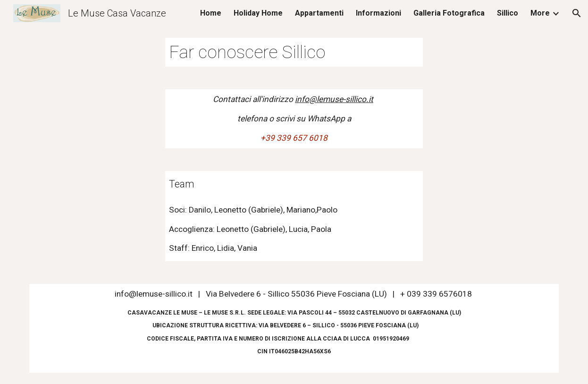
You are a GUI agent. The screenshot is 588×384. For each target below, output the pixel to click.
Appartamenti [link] (319, 13)
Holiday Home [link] (258, 13)
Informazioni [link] (378, 13)
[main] (294, 52)
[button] (577, 13)
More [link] (540, 13)
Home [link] (211, 13)
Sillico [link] (508, 13)
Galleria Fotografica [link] (449, 13)
